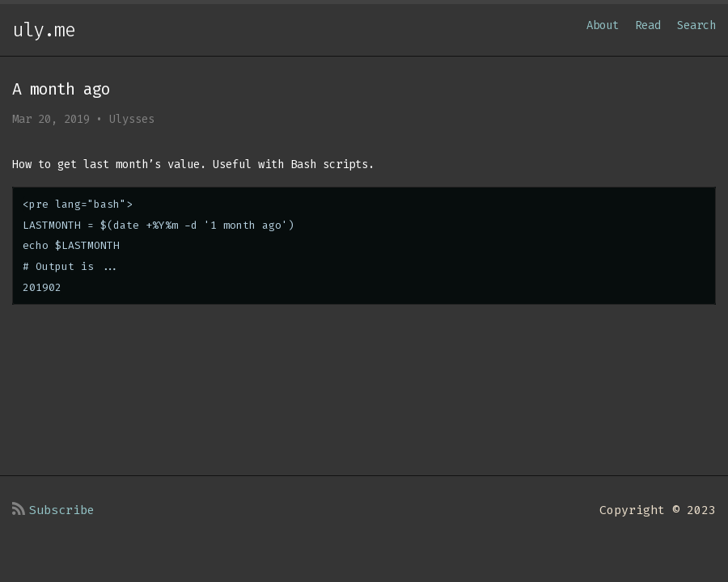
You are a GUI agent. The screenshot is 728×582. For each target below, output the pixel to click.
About (603, 25)
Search (696, 25)
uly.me (44, 30)
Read (648, 25)
